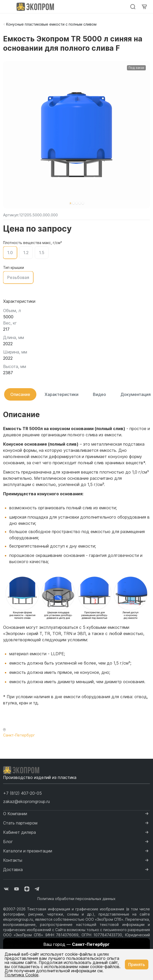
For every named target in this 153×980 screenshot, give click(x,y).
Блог (8, 842)
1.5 (42, 253)
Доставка (13, 870)
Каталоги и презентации (28, 851)
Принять (137, 964)
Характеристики (62, 394)
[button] (70, 203)
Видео (99, 394)
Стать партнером (20, 823)
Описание (20, 394)
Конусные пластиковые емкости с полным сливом (51, 24)
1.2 (26, 253)
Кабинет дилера (19, 832)
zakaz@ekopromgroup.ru (26, 801)
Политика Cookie (22, 975)
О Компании (15, 814)
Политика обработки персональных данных (77, 899)
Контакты (13, 860)
